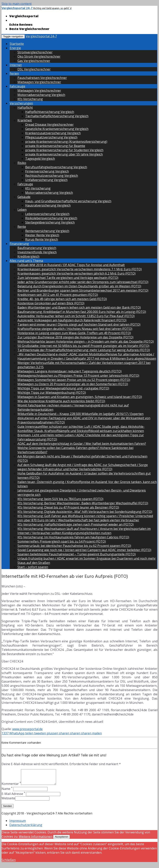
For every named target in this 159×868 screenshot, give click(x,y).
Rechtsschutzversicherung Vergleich (52, 176)
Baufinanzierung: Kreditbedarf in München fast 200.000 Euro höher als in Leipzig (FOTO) (82, 312)
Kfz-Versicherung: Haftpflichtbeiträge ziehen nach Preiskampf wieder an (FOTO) (76, 524)
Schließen (9, 863)
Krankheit (25, 120)
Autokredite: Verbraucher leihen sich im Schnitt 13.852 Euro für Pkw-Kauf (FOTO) (76, 316)
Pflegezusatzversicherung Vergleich (51, 137)
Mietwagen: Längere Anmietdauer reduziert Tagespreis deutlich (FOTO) (70, 371)
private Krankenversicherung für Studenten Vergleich (64, 150)
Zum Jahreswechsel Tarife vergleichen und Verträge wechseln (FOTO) (68, 278)
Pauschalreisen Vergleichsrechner (42, 78)
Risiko (22, 163)
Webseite (8, 801)
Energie (15, 48)
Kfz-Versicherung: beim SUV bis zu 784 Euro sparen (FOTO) (60, 499)
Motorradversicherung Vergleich (41, 95)
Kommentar (11, 787)
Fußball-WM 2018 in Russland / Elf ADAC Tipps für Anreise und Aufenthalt (71, 265)
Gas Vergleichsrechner (34, 61)
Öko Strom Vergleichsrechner (39, 56)
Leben (22, 210)
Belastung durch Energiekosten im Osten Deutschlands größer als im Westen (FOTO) (79, 286)
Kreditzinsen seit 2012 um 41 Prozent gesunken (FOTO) (58, 295)
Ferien (14, 73)
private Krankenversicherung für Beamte (55, 146)
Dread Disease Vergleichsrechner (49, 125)
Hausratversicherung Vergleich (48, 205)
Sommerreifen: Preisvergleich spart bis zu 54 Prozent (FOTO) (62, 541)
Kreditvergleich (28, 256)
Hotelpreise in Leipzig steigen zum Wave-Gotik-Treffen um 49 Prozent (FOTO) (74, 333)
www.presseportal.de (27, 729)
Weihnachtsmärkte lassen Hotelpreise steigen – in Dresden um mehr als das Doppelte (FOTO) (86, 341)
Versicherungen (21, 103)
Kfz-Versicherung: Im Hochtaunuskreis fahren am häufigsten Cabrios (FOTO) (73, 537)
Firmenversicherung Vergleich (47, 171)
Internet (16, 65)
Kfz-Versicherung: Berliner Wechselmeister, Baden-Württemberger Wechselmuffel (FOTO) (83, 503)
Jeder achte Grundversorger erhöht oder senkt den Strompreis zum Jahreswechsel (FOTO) (83, 282)
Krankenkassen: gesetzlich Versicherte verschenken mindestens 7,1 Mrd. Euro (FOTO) (80, 269)
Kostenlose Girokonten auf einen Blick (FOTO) (51, 303)
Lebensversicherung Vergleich (47, 214)
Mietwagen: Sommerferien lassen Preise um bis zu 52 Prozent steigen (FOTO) (74, 380)
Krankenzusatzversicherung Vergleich (53, 133)
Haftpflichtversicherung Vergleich (50, 112)
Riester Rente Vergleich (42, 235)
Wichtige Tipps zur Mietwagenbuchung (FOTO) (52, 393)
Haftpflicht (25, 108)
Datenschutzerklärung (26, 828)
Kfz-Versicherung (30, 99)
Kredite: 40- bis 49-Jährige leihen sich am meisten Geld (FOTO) (62, 299)
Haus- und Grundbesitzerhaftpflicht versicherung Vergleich (68, 201)
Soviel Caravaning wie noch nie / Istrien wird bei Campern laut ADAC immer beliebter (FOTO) (84, 550)
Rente (22, 227)
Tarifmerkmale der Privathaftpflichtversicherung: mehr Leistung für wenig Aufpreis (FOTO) (84, 350)
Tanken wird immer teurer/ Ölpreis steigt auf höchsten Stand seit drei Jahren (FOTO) (79, 324)
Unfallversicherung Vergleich (46, 180)
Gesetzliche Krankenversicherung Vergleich (57, 129)
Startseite (17, 44)
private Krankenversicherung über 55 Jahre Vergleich (64, 154)
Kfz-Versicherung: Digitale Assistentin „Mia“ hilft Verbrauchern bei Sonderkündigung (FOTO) (85, 512)
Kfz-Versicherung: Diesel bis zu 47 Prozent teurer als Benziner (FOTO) (68, 507)
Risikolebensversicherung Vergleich (51, 218)
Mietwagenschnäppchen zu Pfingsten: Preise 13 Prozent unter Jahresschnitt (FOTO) (78, 376)
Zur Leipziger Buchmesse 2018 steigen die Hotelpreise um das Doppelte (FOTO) (75, 337)
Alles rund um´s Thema (26, 261)
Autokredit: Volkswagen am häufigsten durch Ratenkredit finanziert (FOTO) (72, 320)
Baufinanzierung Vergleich (37, 248)
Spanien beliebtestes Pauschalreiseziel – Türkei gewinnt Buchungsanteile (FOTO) (77, 554)
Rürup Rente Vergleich (42, 239)
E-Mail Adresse (13, 797)
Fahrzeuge (17, 86)
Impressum (18, 824)
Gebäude (24, 197)
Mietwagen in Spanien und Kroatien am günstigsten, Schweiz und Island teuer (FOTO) (80, 397)
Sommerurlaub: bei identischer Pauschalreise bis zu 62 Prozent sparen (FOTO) (74, 546)
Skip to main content (17, 4)
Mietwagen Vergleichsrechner (39, 82)
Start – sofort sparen (33, 567)
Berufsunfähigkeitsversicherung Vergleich (56, 167)
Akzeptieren (61, 840)
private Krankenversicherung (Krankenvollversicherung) (66, 142)
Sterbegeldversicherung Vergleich (50, 222)
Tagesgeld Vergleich (40, 159)
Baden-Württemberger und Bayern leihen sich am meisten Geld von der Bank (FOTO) (79, 307)
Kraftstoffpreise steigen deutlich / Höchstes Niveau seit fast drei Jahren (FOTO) (75, 329)
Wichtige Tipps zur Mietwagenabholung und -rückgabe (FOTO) (63, 388)
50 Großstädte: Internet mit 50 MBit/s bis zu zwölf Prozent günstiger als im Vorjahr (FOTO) (83, 346)
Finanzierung (19, 244)
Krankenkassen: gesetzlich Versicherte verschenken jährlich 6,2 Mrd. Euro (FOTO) (76, 273)
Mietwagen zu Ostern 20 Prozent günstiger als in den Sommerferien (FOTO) (73, 384)
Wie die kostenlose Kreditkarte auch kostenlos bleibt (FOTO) (61, 401)
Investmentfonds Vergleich (37, 252)
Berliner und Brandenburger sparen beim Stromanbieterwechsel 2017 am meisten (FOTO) (83, 290)
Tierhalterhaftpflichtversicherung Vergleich (57, 116)
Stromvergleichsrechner (35, 52)
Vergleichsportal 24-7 (41, 36)
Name (7, 792)
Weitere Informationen (36, 839)
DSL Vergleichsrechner (34, 69)
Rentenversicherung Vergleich (47, 231)
